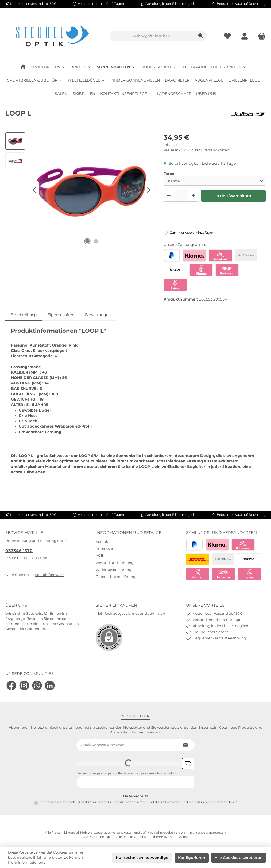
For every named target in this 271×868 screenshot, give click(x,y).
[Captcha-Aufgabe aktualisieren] (188, 763)
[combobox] (152, 36)
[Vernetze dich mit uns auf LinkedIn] (50, 685)
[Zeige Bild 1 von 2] (87, 241)
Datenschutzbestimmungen (83, 802)
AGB (100, 556)
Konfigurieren (192, 858)
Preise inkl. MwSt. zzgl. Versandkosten (196, 150)
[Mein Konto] (245, 36)
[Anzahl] (181, 196)
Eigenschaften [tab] (61, 315)
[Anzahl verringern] (169, 196)
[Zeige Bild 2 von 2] (96, 241)
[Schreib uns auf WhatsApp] (37, 685)
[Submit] (185, 745)
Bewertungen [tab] (98, 315)
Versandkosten (123, 833)
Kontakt (103, 542)
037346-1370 (19, 551)
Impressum (106, 549)
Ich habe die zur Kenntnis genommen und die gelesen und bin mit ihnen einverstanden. (138, 802)
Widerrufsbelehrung (114, 570)
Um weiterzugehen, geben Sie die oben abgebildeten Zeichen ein (126, 773)
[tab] (24, 315)
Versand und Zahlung (115, 563)
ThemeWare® (178, 837)
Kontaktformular (49, 575)
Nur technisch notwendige (142, 858)
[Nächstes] (149, 190)
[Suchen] (201, 36)
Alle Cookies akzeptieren (239, 858)
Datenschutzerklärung (116, 577)
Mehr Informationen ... (27, 863)
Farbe (169, 174)
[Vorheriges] (35, 190)
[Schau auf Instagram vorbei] (24, 685)
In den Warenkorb (233, 196)
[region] (79, 190)
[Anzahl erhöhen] (194, 196)
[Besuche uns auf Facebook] (11, 685)
